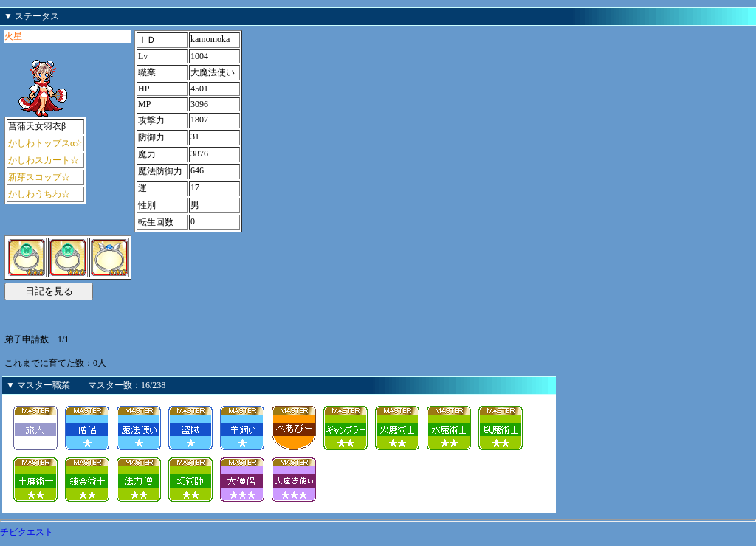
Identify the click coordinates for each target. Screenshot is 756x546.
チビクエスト (27, 532)
